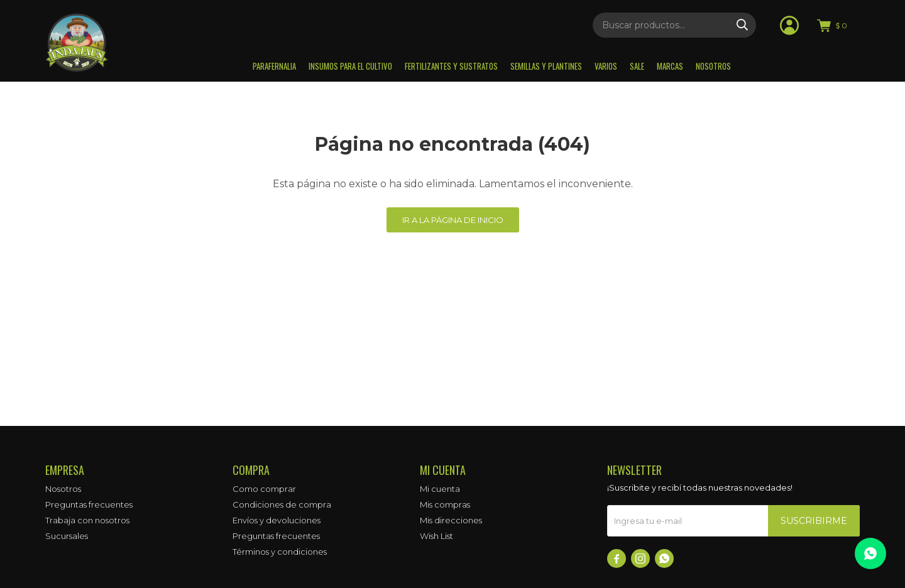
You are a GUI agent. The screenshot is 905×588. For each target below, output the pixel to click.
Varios (606, 66)
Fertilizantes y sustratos (451, 66)
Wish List (436, 536)
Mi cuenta (440, 489)
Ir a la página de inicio (453, 220)
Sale (637, 66)
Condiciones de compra (282, 504)
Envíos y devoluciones (277, 520)
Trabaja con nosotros (87, 520)
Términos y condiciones (280, 552)
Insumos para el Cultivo (350, 66)
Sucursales (67, 536)
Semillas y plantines (546, 66)
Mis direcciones (451, 520)
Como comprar (264, 489)
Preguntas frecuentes (89, 504)
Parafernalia (274, 66)
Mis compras (445, 504)
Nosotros (713, 66)
